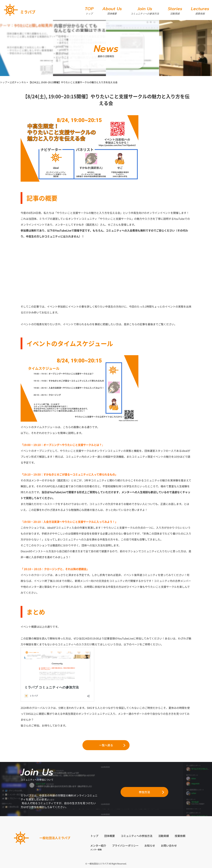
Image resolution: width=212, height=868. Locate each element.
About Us (112, 11)
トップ (94, 836)
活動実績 (164, 836)
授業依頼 (180, 836)
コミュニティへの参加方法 (137, 836)
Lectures (200, 11)
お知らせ (150, 845)
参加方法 (144, 792)
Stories (175, 11)
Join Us (145, 11)
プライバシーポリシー (125, 845)
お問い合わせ (169, 845)
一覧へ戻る (106, 745)
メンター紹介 (98, 845)
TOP (89, 11)
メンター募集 (96, 850)
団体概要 (110, 836)
